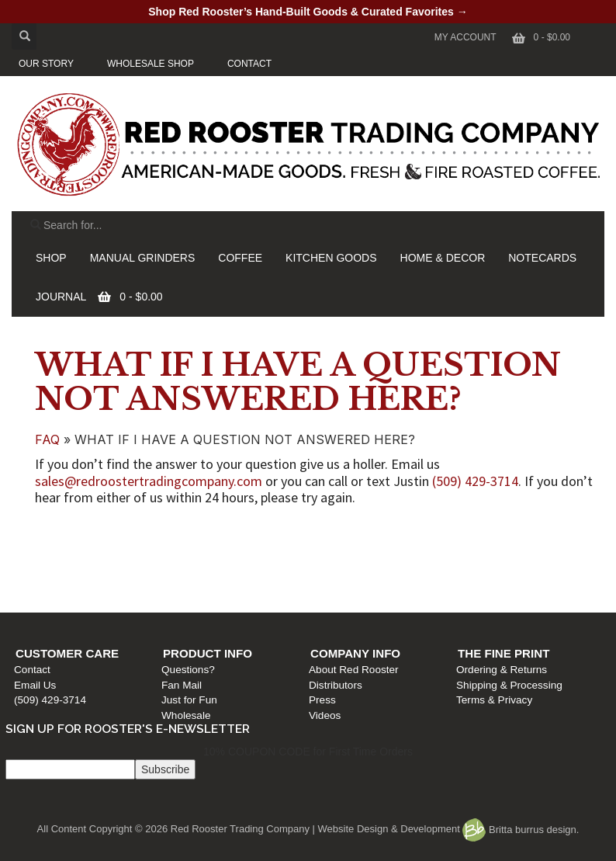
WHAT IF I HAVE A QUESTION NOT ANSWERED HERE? (298, 382)
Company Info (359, 533)
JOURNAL (61, 297)
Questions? (194, 549)
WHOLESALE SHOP (151, 64)
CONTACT (249, 64)
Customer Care (75, 533)
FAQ (47, 439)
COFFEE (240, 258)
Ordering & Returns (504, 549)
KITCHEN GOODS (331, 258)
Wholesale (192, 594)
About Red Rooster (358, 549)
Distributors (339, 564)
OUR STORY (46, 64)
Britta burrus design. (521, 830)
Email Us (43, 564)
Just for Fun (196, 580)
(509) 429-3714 (475, 481)
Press (326, 580)
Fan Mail (188, 564)
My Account (465, 37)
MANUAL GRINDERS (143, 258)
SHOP (51, 258)
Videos (329, 594)
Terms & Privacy (497, 580)
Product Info (214, 533)
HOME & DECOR (443, 258)
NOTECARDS (542, 258)
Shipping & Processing (512, 564)
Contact (40, 549)
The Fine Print (506, 533)
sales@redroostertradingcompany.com (149, 481)
